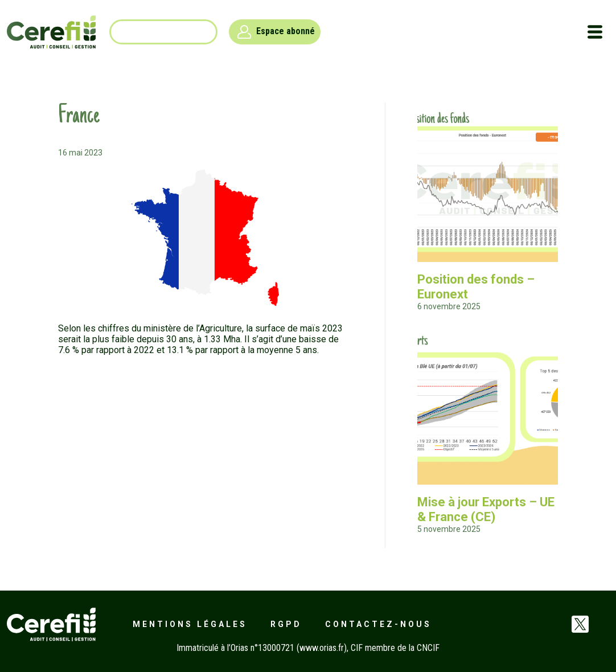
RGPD (286, 624)
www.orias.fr (322, 648)
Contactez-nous (378, 624)
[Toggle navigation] (595, 32)
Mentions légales (190, 624)
